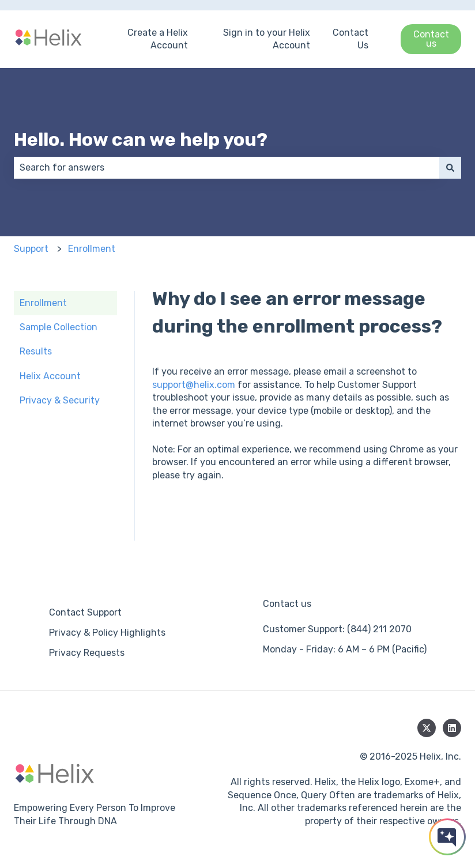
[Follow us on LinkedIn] (452, 728)
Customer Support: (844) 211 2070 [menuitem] (337, 629)
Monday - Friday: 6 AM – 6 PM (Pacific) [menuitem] (345, 649)
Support (31, 249)
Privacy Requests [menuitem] (87, 653)
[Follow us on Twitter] (427, 728)
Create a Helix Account (158, 39)
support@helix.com (194, 385)
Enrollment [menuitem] (43, 303)
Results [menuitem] (36, 351)
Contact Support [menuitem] (85, 612)
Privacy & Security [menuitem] (60, 400)
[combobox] (227, 168)
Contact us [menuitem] (287, 604)
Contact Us (350, 39)
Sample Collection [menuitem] (59, 327)
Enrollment (92, 249)
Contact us (431, 39)
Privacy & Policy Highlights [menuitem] (107, 633)
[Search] (450, 168)
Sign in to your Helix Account (267, 39)
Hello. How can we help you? (141, 139)
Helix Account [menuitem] (50, 376)
